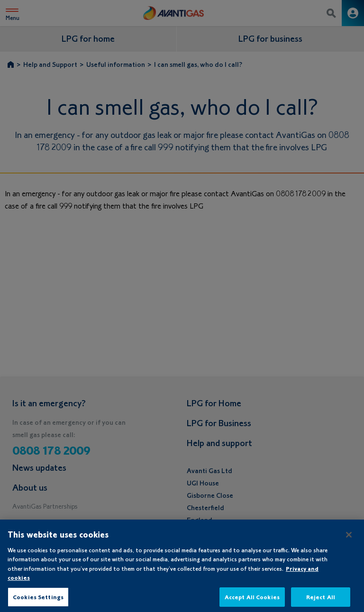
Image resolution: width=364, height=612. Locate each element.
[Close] (349, 538)
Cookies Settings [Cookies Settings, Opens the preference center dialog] (38, 600)
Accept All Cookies (252, 600)
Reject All (321, 600)
